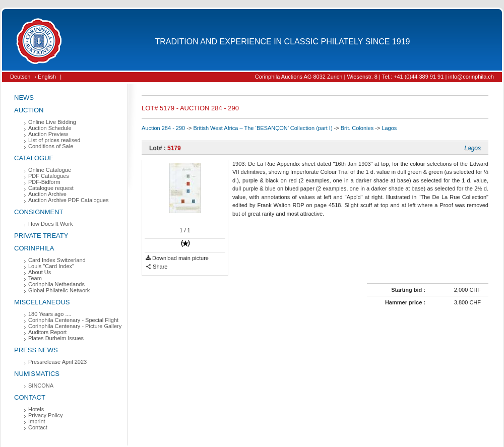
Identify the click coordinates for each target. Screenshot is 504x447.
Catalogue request (51, 188)
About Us (40, 272)
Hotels (36, 409)
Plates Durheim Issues (56, 338)
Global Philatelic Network (59, 290)
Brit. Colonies (357, 128)
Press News (36, 350)
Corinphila (34, 248)
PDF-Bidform (44, 182)
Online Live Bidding (52, 122)
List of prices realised (54, 140)
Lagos (389, 128)
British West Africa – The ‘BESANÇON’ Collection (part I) (263, 128)
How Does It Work (50, 224)
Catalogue (34, 158)
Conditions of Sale (51, 146)
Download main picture (177, 258)
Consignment (39, 212)
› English (45, 77)
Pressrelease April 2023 (57, 362)
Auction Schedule (50, 128)
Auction (29, 110)
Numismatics (37, 374)
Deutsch (20, 77)
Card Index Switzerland (57, 260)
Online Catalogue (50, 170)
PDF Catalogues (49, 176)
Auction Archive (47, 194)
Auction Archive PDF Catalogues (69, 200)
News (24, 98)
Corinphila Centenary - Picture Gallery (75, 326)
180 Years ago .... (50, 314)
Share (156, 267)
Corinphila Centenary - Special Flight (73, 320)
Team (35, 278)
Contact (30, 397)
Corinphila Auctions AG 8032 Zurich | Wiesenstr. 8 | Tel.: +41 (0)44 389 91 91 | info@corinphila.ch (374, 77)
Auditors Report (47, 332)
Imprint (37, 421)
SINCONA (41, 386)
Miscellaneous (42, 302)
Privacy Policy (45, 415)
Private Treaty (41, 236)
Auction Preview (48, 134)
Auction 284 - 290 (163, 128)
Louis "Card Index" (51, 266)
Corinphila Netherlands (56, 284)
